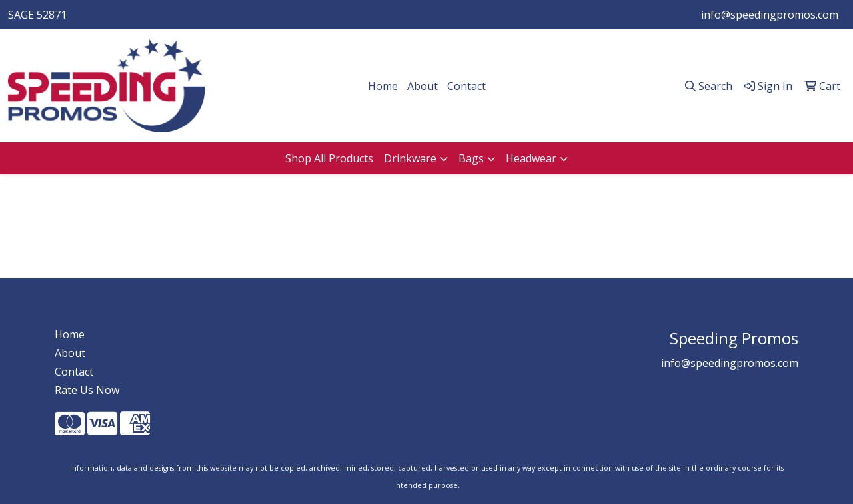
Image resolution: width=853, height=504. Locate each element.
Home (383, 86)
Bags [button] (471, 158)
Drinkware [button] (410, 158)
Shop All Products (329, 158)
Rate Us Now (87, 390)
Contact (466, 86)
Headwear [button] (531, 158)
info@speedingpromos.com (770, 15)
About (423, 86)
